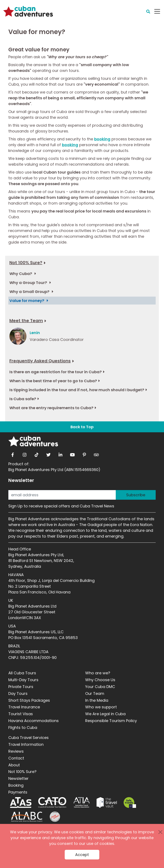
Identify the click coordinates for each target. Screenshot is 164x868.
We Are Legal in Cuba (105, 714)
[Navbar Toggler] (157, 11)
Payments (18, 792)
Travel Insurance (24, 707)
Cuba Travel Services (29, 738)
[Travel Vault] (107, 803)
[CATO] (52, 803)
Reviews (16, 751)
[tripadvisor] (96, 454)
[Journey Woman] (55, 817)
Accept (82, 855)
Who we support (101, 707)
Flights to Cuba (23, 728)
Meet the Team (26, 321)
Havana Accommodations (34, 721)
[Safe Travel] (130, 803)
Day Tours (18, 693)
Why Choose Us (100, 680)
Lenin (35, 333)
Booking (16, 785)
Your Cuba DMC (100, 687)
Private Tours (21, 687)
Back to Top (82, 427)
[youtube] (72, 454)
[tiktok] (37, 454)
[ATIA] (82, 803)
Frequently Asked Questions (40, 361)
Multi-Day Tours (23, 680)
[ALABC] (26, 817)
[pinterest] (84, 454)
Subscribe (136, 495)
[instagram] (25, 454)
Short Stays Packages (29, 700)
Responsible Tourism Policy (111, 721)
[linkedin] (60, 454)
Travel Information (26, 744)
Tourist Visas (21, 714)
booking (102, 139)
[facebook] (13, 454)
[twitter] (48, 454)
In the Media (97, 700)
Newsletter (21, 480)
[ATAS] (21, 803)
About (14, 765)
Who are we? (98, 673)
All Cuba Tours (22, 673)
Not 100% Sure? (26, 263)
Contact (16, 758)
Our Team (95, 693)
